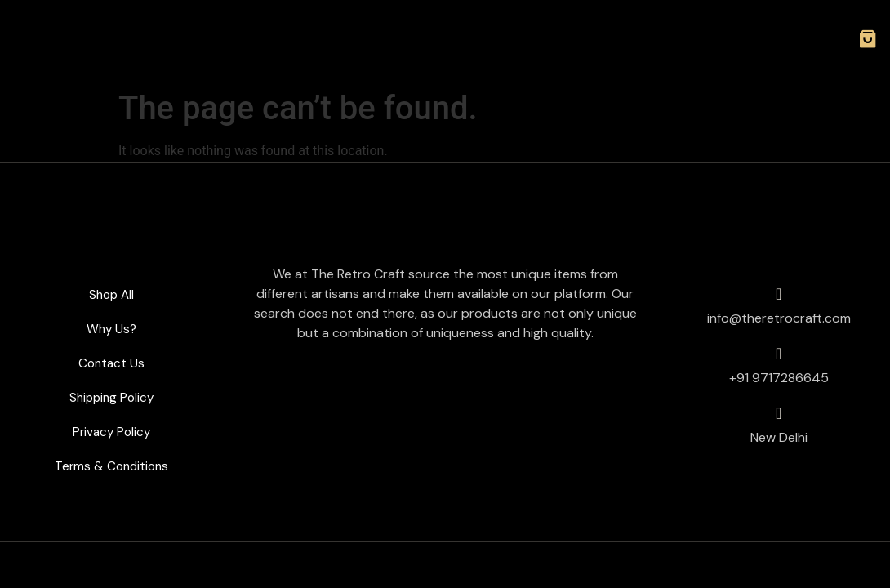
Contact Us (111, 363)
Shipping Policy (111, 397)
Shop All (111, 294)
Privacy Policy (111, 432)
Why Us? (111, 329)
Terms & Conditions (111, 466)
